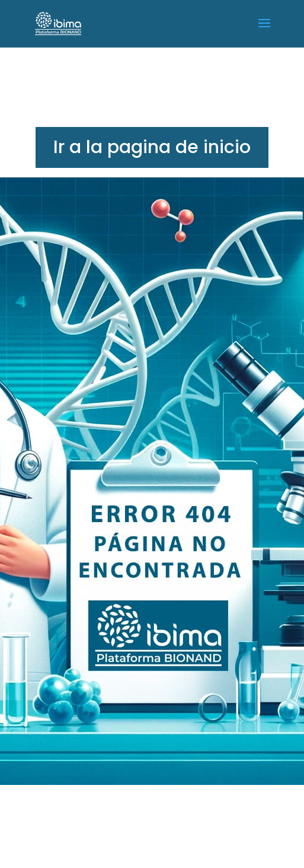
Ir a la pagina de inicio (152, 147)
